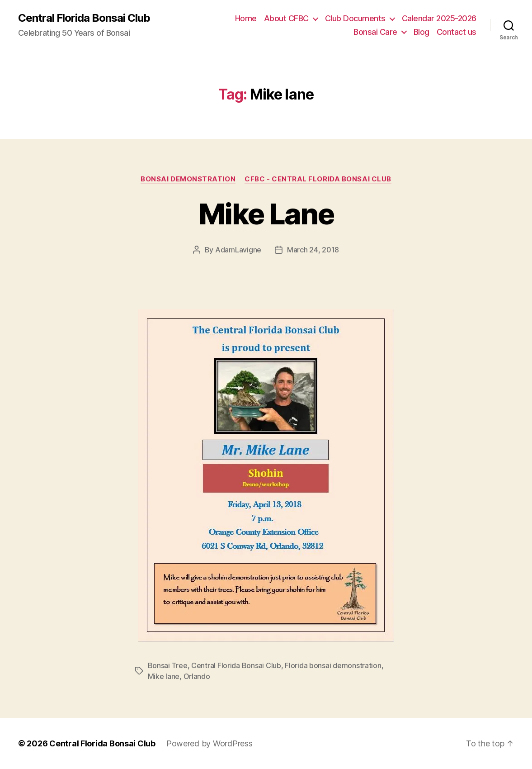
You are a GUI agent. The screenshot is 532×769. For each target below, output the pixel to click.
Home (246, 18)
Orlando (197, 676)
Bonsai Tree (168, 665)
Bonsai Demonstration (188, 179)
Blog (421, 32)
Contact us (457, 32)
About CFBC (286, 18)
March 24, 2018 (313, 250)
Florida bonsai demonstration (333, 665)
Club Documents (355, 18)
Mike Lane (266, 214)
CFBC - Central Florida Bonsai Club (318, 179)
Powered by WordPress (210, 743)
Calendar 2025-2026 (439, 18)
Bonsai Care (375, 32)
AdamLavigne (238, 250)
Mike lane (164, 676)
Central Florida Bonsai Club (84, 18)
